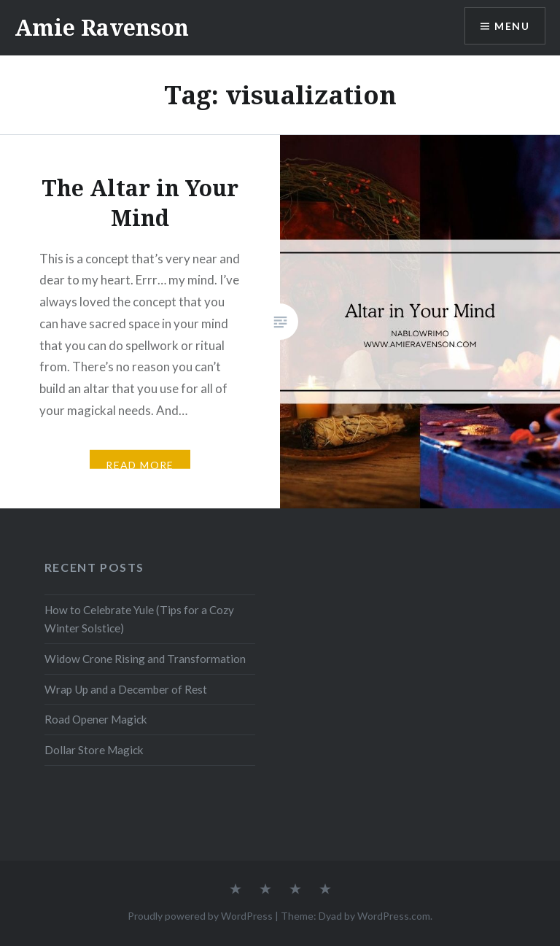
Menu (512, 26)
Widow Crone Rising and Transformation (145, 659)
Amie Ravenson (102, 27)
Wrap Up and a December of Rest (126, 689)
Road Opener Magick (96, 719)
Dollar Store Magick (94, 750)
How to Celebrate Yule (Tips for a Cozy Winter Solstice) (139, 619)
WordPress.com (394, 916)
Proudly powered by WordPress (200, 916)
